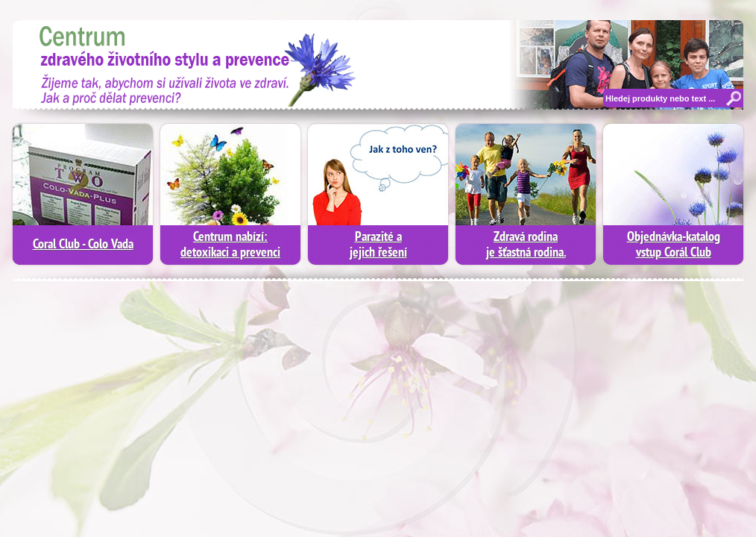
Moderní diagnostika (188, 63)
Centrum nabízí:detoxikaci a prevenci (230, 245)
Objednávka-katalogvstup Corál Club (674, 245)
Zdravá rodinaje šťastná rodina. (526, 245)
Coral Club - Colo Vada (83, 245)
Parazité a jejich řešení (378, 245)
